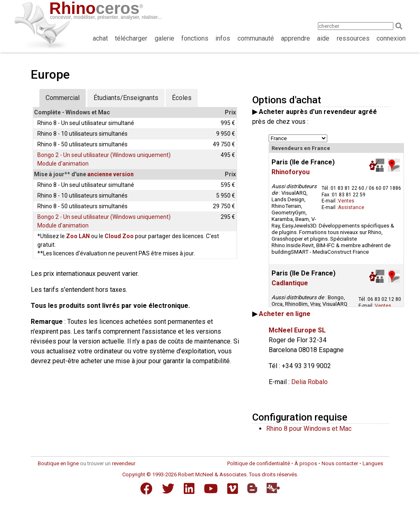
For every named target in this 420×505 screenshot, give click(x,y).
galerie (164, 38)
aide (323, 38)
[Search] (401, 26)
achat (100, 38)
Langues (373, 463)
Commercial (63, 98)
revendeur (124, 463)
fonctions (195, 38)
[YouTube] (211, 489)
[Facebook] (146, 489)
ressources (353, 38)
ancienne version (111, 174)
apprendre (296, 38)
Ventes (346, 201)
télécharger (131, 38)
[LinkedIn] (189, 489)
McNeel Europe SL (297, 330)
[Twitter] (168, 489)
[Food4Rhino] (273, 488)
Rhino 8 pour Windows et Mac (309, 429)
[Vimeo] (233, 489)
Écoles (182, 98)
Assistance (351, 207)
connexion (391, 38)
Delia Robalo (309, 382)
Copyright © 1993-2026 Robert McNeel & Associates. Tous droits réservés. (210, 474)
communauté (256, 38)
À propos (306, 463)
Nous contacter (340, 463)
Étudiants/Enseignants (126, 98)
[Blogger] (252, 488)
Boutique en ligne (58, 463)
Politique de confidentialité (259, 463)
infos (223, 38)
